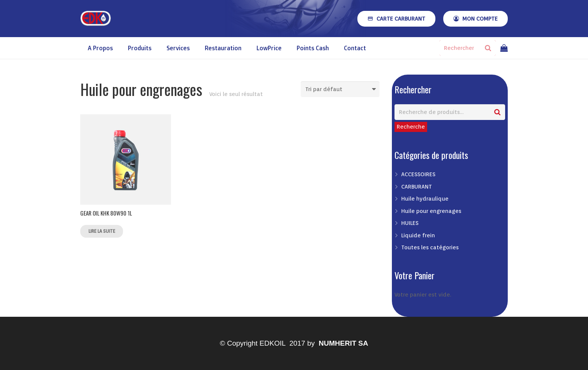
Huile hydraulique (425, 199)
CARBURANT (417, 187)
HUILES (410, 223)
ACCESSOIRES (418, 174)
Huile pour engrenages (431, 211)
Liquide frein (418, 235)
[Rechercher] (468, 48)
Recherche (411, 127)
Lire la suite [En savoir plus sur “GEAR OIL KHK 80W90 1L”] (102, 231)
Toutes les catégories (430, 247)
